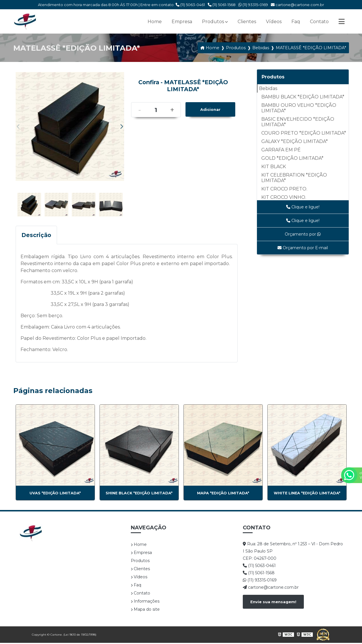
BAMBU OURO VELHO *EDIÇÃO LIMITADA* (299, 108)
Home (155, 22)
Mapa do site (145, 610)
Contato (319, 22)
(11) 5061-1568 (222, 5)
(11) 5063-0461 (190, 5)
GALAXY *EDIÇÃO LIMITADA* (295, 141)
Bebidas (268, 88)
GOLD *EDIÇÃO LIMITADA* (292, 158)
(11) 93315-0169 (253, 5)
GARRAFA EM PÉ (281, 150)
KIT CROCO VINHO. (284, 197)
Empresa (182, 22)
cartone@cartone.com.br (297, 5)
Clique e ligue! (303, 207)
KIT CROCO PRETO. (284, 189)
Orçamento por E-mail (303, 248)
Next (121, 126)
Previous (19, 126)
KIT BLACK (274, 167)
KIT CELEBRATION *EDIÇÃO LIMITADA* (294, 178)
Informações (145, 602)
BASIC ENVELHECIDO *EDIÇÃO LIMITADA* (298, 122)
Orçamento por (303, 234)
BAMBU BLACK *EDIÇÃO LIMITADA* (303, 97)
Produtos (213, 22)
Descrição (36, 236)
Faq (296, 22)
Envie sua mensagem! (273, 603)
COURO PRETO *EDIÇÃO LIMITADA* (304, 133)
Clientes (247, 22)
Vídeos (274, 22)
